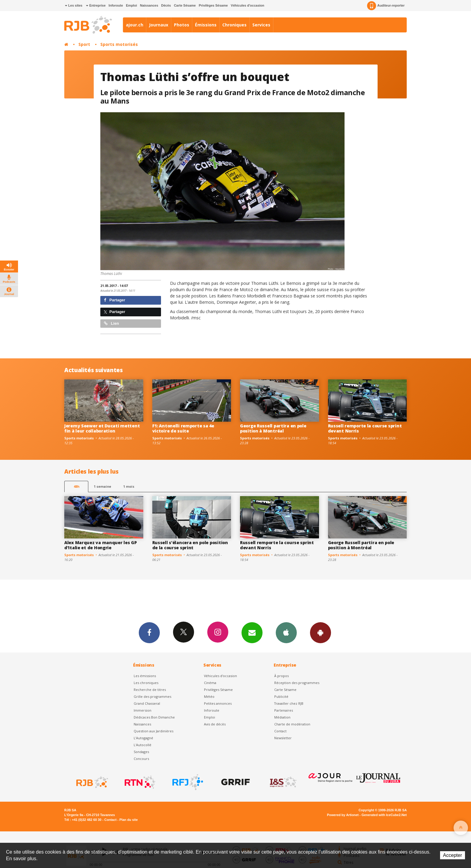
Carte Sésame (185, 5)
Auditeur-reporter (386, 6)
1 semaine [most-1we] (102, 486)
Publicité (281, 696)
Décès (166, 5)
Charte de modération (292, 724)
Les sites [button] (74, 5)
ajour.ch (135, 25)
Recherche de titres (150, 690)
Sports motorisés (119, 44)
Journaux (159, 25)
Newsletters (252, 632)
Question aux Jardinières (153, 731)
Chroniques (234, 25)
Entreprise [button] (96, 5)
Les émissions (145, 676)
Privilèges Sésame (213, 5)
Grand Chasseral (147, 703)
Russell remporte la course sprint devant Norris (365, 428)
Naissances (149, 5)
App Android (321, 632)
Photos (182, 25)
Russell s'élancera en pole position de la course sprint (190, 545)
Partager (115, 300)
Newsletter (283, 738)
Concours (141, 759)
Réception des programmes (297, 683)
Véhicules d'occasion (247, 5)
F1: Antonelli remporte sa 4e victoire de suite (183, 428)
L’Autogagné (143, 738)
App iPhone (286, 632)
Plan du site (128, 820)
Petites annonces (218, 703)
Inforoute (116, 5)
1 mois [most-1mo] (129, 486)
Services (261, 25)
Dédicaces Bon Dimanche (154, 717)
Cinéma (210, 683)
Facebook (149, 632)
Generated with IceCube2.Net (384, 815)
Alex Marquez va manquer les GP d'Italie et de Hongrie (101, 545)
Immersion (143, 710)
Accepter (453, 855)
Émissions (206, 25)
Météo (209, 696)
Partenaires (284, 710)
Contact (280, 731)
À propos (281, 676)
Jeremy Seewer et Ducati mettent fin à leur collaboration (102, 428)
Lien (111, 323)
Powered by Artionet (343, 815)
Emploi (131, 5)
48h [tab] (76, 486)
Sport (84, 44)
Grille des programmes (152, 696)
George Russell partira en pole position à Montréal (273, 428)
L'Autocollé (143, 745)
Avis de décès (215, 724)
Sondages (141, 752)
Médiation (282, 717)
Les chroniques (146, 683)
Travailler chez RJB (289, 703)
